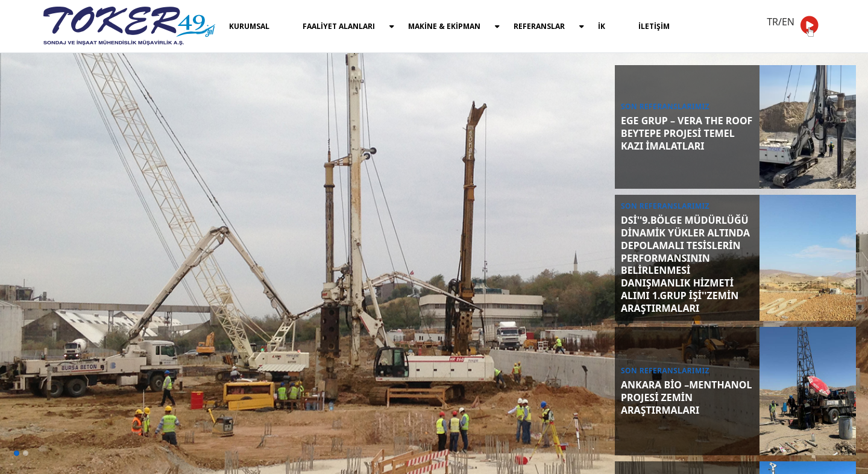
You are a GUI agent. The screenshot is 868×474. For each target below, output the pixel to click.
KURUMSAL (249, 26)
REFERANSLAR (549, 27)
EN (788, 22)
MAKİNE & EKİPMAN (454, 27)
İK (602, 26)
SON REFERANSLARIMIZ (665, 106)
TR (772, 22)
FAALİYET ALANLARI (348, 27)
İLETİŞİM (654, 26)
